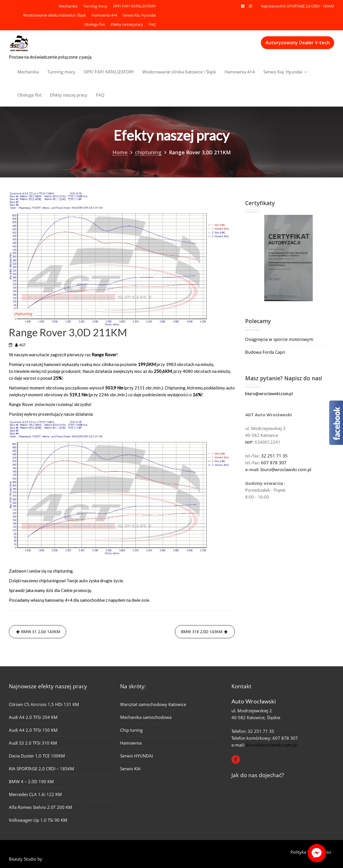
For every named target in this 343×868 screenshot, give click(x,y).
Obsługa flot (95, 24)
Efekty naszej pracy (127, 24)
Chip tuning (132, 730)
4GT (22, 345)
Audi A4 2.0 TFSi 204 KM (34, 718)
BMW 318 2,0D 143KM (202, 632)
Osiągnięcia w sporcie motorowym (279, 339)
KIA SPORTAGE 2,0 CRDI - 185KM (307, 6)
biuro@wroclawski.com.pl (269, 393)
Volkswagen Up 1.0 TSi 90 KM (38, 819)
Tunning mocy (95, 6)
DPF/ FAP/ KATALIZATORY (134, 6)
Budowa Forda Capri (265, 352)
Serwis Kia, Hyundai (139, 15)
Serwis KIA (131, 768)
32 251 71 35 (274, 456)
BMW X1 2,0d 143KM (41, 632)
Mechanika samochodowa (146, 717)
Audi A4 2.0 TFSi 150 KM (34, 730)
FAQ (152, 24)
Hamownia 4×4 (104, 15)
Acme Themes (57, 859)
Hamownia (131, 743)
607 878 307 (274, 463)
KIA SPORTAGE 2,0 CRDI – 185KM (42, 768)
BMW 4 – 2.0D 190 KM (32, 781)
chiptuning (23, 314)
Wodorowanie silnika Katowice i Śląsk (55, 15)
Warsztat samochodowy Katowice (153, 705)
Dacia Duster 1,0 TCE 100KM (37, 756)
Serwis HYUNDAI (137, 755)
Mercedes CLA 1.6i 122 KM (36, 794)
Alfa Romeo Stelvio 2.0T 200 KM (41, 806)
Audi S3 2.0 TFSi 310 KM (33, 743)
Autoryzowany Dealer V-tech (297, 43)
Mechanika (68, 6)
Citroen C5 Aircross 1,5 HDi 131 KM (44, 705)
